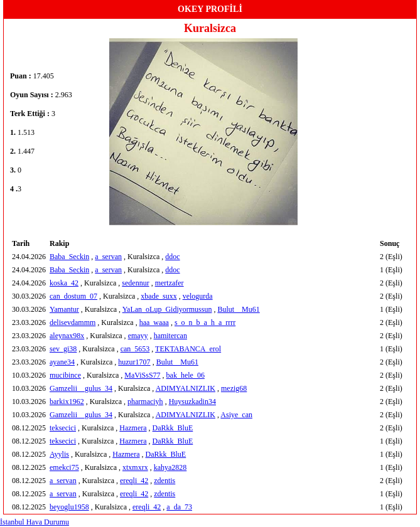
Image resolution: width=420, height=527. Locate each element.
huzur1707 (134, 362)
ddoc (172, 257)
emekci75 (64, 467)
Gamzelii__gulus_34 (81, 388)
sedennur (135, 283)
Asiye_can (236, 415)
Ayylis (59, 454)
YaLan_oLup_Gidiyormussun (167, 309)
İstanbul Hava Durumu (35, 522)
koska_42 (64, 283)
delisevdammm (73, 322)
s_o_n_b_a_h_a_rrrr (205, 322)
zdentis (164, 481)
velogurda (198, 296)
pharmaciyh (145, 402)
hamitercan (170, 336)
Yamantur (64, 309)
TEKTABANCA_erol (188, 349)
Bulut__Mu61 (238, 309)
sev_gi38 (63, 349)
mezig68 (234, 388)
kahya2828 (170, 467)
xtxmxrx (135, 467)
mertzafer (170, 283)
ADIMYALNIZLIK (186, 388)
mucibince (65, 375)
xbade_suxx (159, 296)
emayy (138, 336)
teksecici (63, 428)
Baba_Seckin (69, 257)
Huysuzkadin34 (192, 402)
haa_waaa (154, 322)
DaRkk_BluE (173, 428)
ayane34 (62, 362)
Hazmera (133, 428)
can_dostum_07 (73, 296)
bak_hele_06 (186, 375)
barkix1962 (67, 402)
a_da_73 (179, 507)
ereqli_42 (134, 481)
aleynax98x (67, 336)
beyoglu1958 (69, 507)
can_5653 (135, 349)
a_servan (108, 257)
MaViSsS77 (142, 375)
